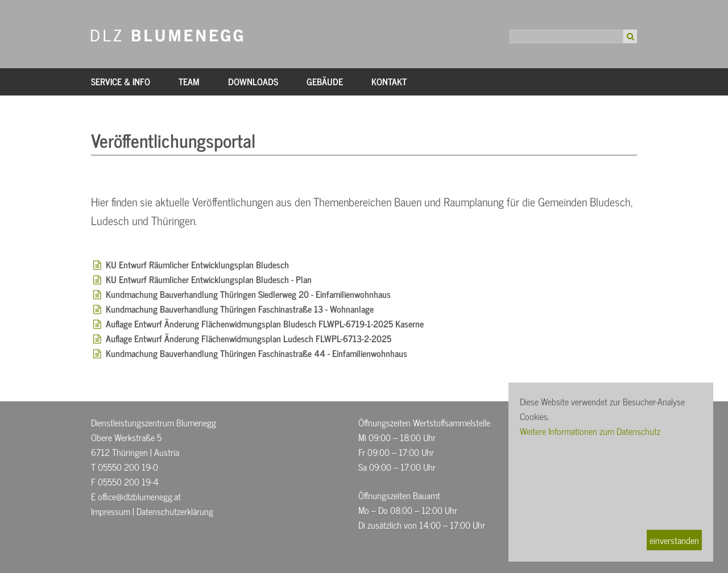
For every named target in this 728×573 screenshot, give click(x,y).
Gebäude (325, 81)
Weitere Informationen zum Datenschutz (590, 431)
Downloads (253, 81)
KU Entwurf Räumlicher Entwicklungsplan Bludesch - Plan (209, 279)
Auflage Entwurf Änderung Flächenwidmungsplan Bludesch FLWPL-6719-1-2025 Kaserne (265, 323)
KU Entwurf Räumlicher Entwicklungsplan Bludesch (197, 264)
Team (189, 81)
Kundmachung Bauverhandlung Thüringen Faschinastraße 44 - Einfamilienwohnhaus (257, 353)
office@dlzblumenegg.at (139, 496)
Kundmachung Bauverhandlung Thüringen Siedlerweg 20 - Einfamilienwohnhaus (248, 294)
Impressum (111, 511)
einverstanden (674, 540)
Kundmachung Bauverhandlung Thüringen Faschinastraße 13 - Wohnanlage (240, 309)
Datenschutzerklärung (175, 511)
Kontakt (389, 81)
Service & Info (121, 81)
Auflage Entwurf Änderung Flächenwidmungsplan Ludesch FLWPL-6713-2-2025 (249, 338)
